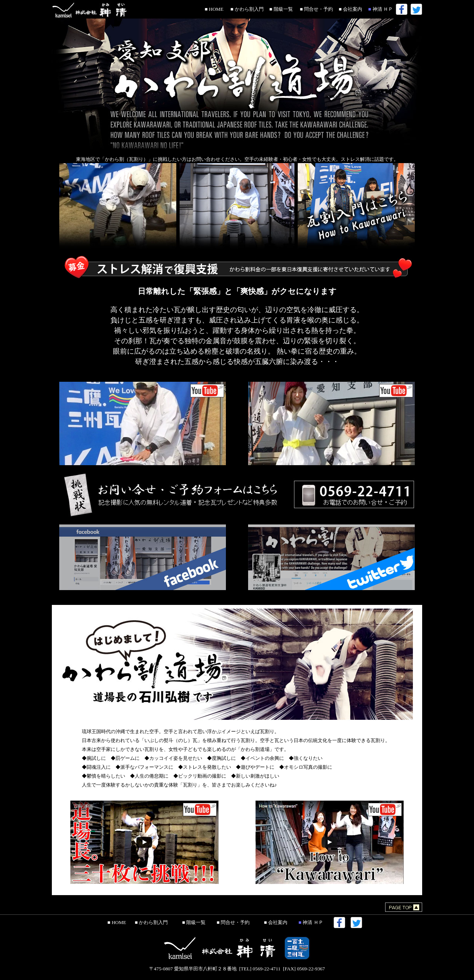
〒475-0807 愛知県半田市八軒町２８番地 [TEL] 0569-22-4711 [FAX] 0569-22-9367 (237, 966)
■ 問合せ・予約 (315, 9)
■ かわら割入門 (246, 9)
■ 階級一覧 (280, 9)
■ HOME (214, 9)
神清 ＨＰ (379, 9)
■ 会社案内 (349, 9)
